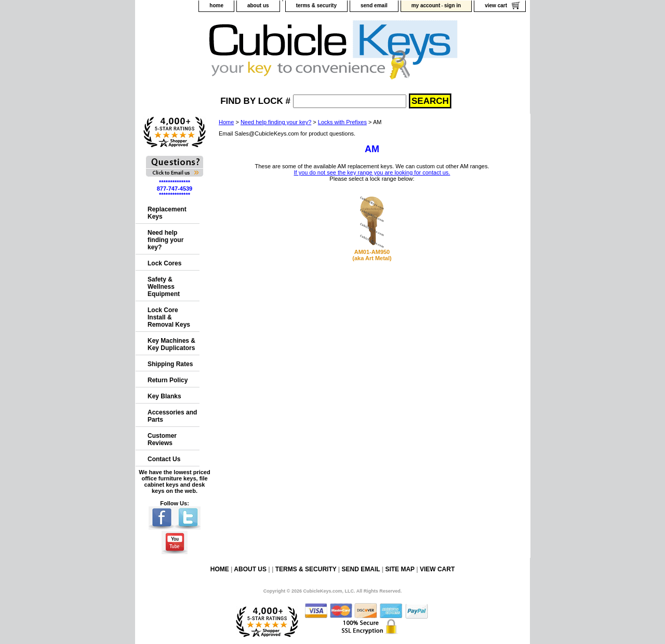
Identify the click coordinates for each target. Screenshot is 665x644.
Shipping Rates (170, 364)
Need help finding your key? (276, 122)
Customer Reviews (162, 439)
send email (374, 5)
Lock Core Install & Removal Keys (169, 317)
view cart (496, 5)
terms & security (316, 5)
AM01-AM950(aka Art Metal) (372, 255)
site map (400, 569)
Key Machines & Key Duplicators (171, 344)
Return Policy (168, 380)
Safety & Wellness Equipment (164, 287)
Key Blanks (164, 396)
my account (426, 5)
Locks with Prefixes (342, 122)
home (216, 5)
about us (258, 5)
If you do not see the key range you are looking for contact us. (372, 172)
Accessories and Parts (172, 416)
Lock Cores (164, 263)
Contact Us (164, 459)
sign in (453, 5)
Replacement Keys (167, 213)
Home (226, 122)
